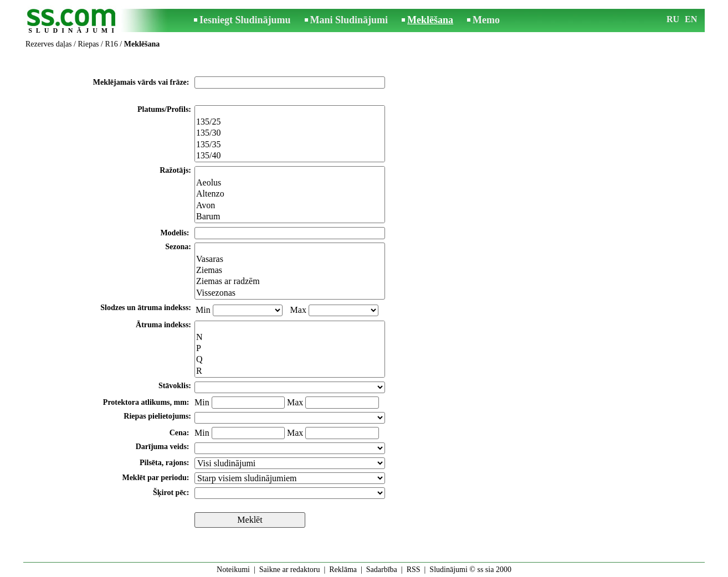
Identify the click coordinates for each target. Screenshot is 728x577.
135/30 (290, 133)
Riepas (88, 44)
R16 (111, 44)
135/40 (290, 156)
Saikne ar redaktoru (290, 570)
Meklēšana (430, 20)
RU (673, 19)
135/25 (290, 122)
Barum (290, 217)
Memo (486, 20)
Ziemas (290, 271)
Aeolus (290, 183)
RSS (414, 570)
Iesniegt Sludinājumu (245, 20)
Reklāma (343, 570)
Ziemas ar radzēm (290, 282)
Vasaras (290, 260)
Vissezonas (290, 293)
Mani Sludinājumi (349, 20)
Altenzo (290, 194)
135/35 (290, 145)
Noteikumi (233, 570)
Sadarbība (382, 570)
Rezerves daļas (49, 44)
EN (691, 19)
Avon (290, 206)
